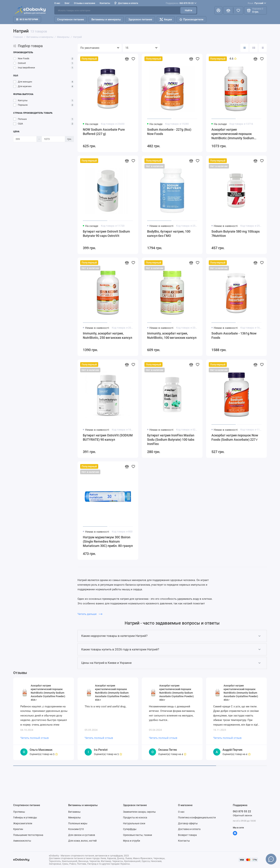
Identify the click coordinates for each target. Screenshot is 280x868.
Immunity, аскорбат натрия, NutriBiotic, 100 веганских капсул (172, 335)
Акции (166, 19)
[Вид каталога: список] (254, 48)
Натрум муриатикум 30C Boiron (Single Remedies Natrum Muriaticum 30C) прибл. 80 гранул (108, 541)
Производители (191, 19)
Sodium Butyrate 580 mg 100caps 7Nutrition (236, 234)
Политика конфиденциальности (197, 817)
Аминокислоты (22, 841)
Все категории (27, 19)
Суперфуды (130, 829)
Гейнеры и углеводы (25, 817)
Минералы (74, 817)
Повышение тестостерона (28, 835)
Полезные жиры (78, 823)
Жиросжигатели (23, 823)
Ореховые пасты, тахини (137, 835)
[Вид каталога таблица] (263, 48)
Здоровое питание (140, 19)
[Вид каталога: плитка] (244, 48)
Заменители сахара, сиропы (139, 812)
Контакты (105, 3)
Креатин (18, 829)
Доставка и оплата (126, 3)
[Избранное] (238, 10)
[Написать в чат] (271, 859)
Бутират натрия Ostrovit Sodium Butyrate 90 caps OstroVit (106, 234)
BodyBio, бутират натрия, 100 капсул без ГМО (169, 234)
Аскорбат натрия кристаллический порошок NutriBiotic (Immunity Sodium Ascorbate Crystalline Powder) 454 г (236, 134)
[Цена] (25, 139)
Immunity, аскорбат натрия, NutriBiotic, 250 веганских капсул (107, 335)
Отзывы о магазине (85, 3)
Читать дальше (90, 614)
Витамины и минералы (106, 19)
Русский (257, 3)
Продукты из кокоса (135, 817)
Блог (67, 3)
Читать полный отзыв (35, 738)
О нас (57, 3)
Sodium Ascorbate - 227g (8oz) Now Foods (169, 132)
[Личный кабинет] (218, 10)
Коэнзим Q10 (76, 829)
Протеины (19, 812)
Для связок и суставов (82, 835)
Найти (188, 10)
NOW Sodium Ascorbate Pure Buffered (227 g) (104, 132)
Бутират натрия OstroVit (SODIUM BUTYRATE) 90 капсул (108, 437)
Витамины (74, 812)
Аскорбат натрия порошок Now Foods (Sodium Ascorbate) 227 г (235, 437)
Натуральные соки (134, 823)
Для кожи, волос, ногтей (82, 841)
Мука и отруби (132, 841)
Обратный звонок (242, 815)
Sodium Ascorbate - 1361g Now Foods (234, 335)
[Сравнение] (228, 10)
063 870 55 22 (181, 3)
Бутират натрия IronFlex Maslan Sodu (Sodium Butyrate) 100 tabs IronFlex (171, 440)
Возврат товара (187, 835)
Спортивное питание (71, 19)
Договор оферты (188, 823)
